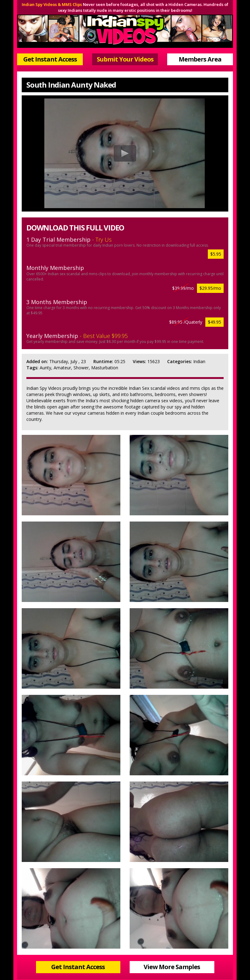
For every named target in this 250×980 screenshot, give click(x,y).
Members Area (200, 59)
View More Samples (172, 967)
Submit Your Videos (125, 59)
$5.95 (216, 254)
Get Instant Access (50, 59)
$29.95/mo (210, 288)
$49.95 (214, 322)
